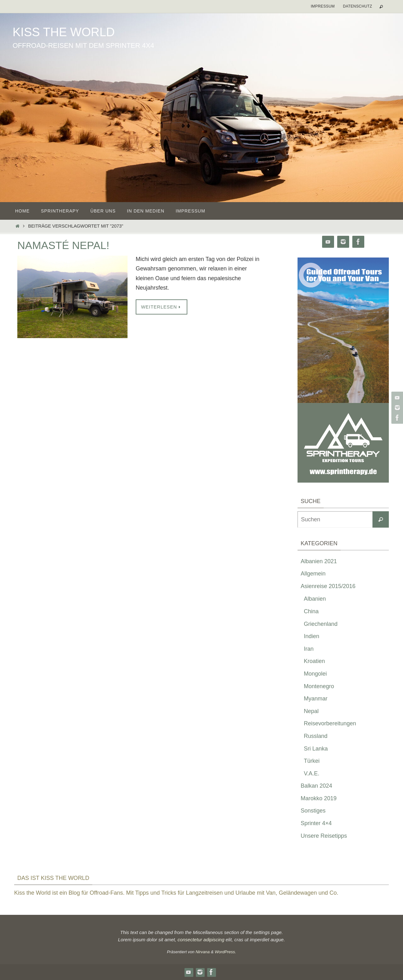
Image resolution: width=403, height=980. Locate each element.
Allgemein (313, 574)
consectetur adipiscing (201, 940)
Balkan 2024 (316, 786)
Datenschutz (358, 6)
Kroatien (314, 661)
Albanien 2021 (319, 561)
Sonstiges (313, 811)
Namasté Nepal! (63, 245)
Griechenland (321, 624)
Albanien (315, 599)
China (311, 611)
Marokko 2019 (319, 798)
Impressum (323, 6)
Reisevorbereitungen (330, 723)
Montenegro (319, 686)
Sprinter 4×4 (316, 823)
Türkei (312, 761)
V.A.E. (312, 773)
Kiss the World (64, 32)
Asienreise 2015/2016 (328, 586)
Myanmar (316, 699)
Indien (312, 636)
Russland (316, 736)
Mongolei (315, 674)
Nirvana (203, 952)
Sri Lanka (316, 749)
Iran (309, 649)
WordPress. (225, 952)
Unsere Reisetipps (324, 836)
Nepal (311, 711)
